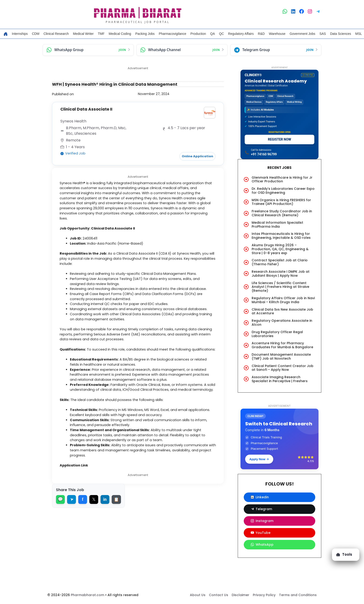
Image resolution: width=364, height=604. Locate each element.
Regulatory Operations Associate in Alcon (282, 323)
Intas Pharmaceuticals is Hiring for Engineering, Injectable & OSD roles (281, 236)
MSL (359, 34)
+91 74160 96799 (264, 154)
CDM (36, 34)
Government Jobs (302, 34)
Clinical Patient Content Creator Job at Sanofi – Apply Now (283, 368)
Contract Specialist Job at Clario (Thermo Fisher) (280, 262)
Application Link (76, 486)
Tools (344, 554)
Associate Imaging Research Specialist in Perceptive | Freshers (280, 379)
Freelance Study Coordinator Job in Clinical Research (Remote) (282, 213)
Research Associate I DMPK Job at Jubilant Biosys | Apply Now (281, 274)
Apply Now (259, 459)
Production (198, 34)
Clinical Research (56, 34)
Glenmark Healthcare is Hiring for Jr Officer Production (282, 179)
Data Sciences (341, 34)
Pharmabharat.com (88, 595)
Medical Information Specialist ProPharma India (277, 225)
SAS (323, 34)
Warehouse (277, 34)
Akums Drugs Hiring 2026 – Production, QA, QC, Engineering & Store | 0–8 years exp (280, 249)
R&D (261, 34)
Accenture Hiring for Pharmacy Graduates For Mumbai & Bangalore (282, 345)
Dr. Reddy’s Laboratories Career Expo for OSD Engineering (283, 191)
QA (212, 34)
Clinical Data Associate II (88, 109)
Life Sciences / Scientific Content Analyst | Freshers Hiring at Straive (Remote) (280, 287)
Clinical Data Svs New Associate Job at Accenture (282, 311)
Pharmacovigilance (172, 34)
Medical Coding (120, 34)
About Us (198, 595)
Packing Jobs (145, 34)
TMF (101, 34)
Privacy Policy (264, 595)
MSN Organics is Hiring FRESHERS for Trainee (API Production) (281, 202)
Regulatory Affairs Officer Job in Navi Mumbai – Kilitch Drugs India (283, 300)
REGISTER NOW (279, 139)
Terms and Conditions (298, 595)
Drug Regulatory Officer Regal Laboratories (277, 334)
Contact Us (219, 595)
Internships (20, 34)
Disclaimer (240, 595)
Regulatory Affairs (241, 34)
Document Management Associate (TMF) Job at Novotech (281, 356)
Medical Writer (83, 34)
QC (222, 34)
